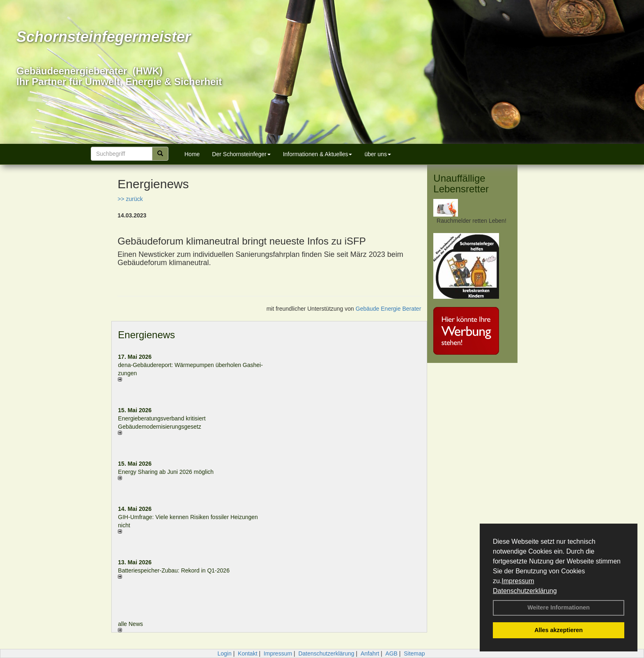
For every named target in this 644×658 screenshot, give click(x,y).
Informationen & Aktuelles (318, 154)
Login (224, 653)
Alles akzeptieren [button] (559, 630)
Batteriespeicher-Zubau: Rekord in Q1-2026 (174, 570)
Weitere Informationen (559, 607)
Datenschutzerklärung (525, 591)
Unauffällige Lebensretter (461, 184)
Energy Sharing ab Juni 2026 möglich (166, 472)
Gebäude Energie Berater (389, 309)
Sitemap (414, 653)
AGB (391, 653)
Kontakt (247, 653)
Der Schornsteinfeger (241, 154)
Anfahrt (370, 653)
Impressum (518, 581)
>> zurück (130, 199)
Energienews (146, 335)
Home (192, 154)
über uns (377, 154)
